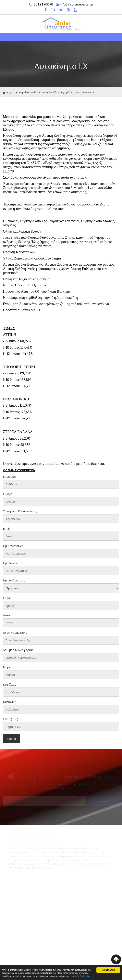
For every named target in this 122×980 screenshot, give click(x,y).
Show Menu (61, 37)
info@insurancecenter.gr (75, 5)
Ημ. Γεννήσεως (13, 546)
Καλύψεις (10, 702)
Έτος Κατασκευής (15, 633)
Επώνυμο (9, 477)
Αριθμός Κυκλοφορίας (18, 650)
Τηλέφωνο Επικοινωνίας (20, 511)
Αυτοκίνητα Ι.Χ (86, 93)
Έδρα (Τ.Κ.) (11, 719)
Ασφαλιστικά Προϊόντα (32, 93)
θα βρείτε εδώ (18, 976)
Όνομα (8, 494)
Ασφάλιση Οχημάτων (61, 93)
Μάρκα (8, 667)
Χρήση (7, 598)
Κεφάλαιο (10, 685)
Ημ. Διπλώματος (14, 563)
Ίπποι (7, 615)
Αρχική (9, 93)
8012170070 (41, 4)
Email (6, 529)
